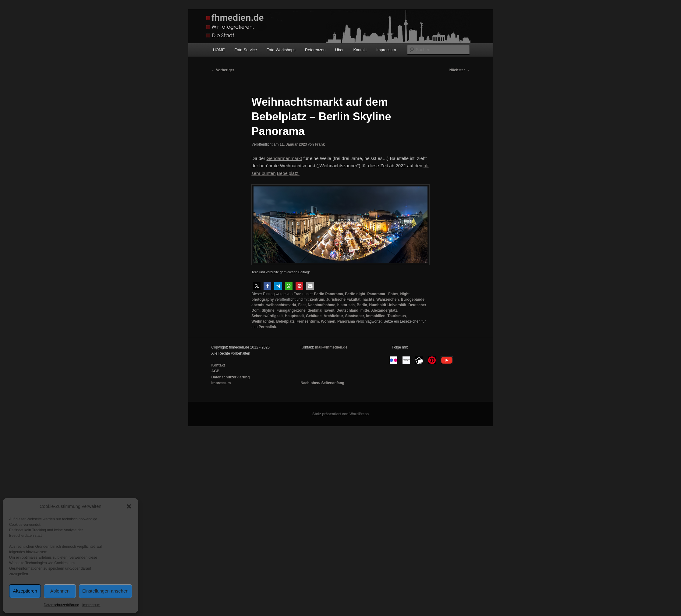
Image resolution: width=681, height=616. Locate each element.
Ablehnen (60, 591)
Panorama (346, 321)
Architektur (333, 316)
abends (258, 305)
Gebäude (314, 316)
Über (339, 50)
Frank (320, 144)
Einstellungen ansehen (105, 591)
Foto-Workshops (281, 50)
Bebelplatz (286, 321)
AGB (216, 371)
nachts (369, 299)
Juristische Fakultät (344, 299)
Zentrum (317, 299)
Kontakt (360, 50)
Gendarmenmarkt (284, 158)
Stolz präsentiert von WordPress (340, 414)
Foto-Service (246, 50)
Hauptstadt (294, 316)
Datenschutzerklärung (61, 605)
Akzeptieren (25, 591)
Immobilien (376, 316)
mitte (365, 310)
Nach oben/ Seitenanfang (322, 383)
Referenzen (315, 50)
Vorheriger (223, 70)
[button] (129, 506)
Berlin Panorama (328, 294)
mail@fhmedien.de (331, 347)
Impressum (91, 605)
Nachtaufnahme (321, 305)
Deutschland (347, 310)
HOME (219, 50)
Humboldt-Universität (388, 305)
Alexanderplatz (384, 310)
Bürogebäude (413, 299)
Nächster (460, 70)
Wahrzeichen (388, 299)
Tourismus (397, 316)
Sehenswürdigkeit (267, 316)
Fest (302, 305)
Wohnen (328, 321)
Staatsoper (355, 316)
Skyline (268, 310)
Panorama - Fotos (383, 294)
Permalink (267, 327)
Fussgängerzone (291, 310)
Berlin (362, 305)
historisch (346, 305)
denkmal (315, 310)
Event (330, 310)
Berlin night (355, 294)
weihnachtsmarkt (281, 305)
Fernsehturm (308, 321)
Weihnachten (263, 321)
